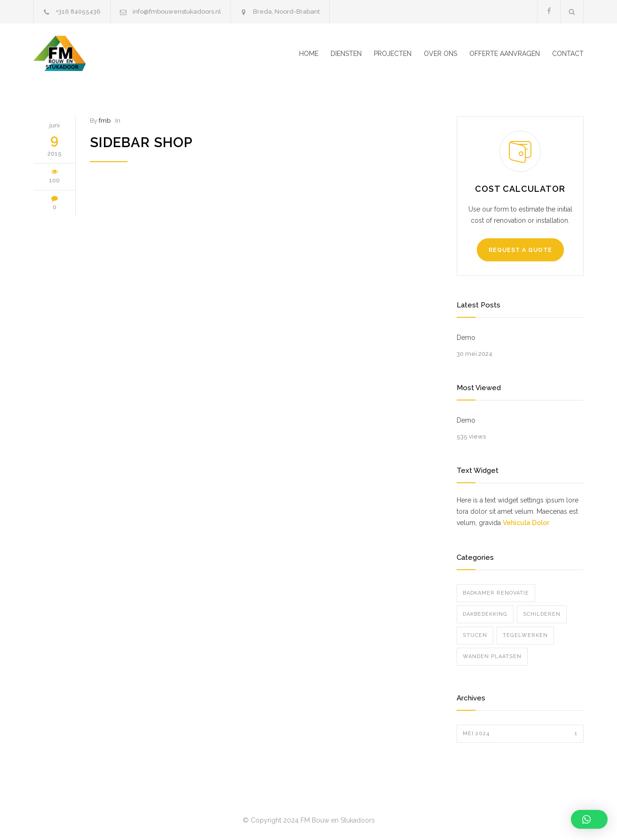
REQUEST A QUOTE (520, 250)
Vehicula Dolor (526, 523)
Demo (466, 338)
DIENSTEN (346, 54)
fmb (105, 121)
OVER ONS (440, 54)
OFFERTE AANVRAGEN (505, 54)
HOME (309, 54)
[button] (589, 819)
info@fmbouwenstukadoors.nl (177, 12)
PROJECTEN (393, 54)
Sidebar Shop (141, 142)
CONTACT (568, 54)
